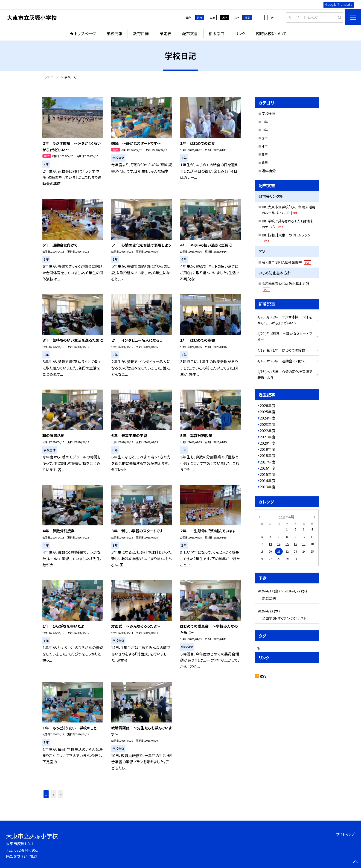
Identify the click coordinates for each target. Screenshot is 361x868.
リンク (240, 33)
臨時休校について (271, 33)
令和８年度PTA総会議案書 (286, 262)
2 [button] (53, 794)
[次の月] (314, 517)
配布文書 (190, 33)
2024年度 (268, 418)
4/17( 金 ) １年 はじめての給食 (281, 350)
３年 (265, 138)
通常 (200, 17)
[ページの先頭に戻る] (355, 862)
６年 (265, 162)
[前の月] (259, 517)
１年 (265, 122)
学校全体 (269, 113)
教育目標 (141, 33)
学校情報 (114, 33)
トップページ (85, 33)
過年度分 (269, 171)
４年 (265, 146)
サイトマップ (345, 834)
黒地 (225, 17)
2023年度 (268, 424)
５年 (265, 154)
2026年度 (268, 405)
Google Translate (339, 4)
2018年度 (268, 455)
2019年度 (268, 449)
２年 (265, 130)
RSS (263, 676)
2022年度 (268, 431)
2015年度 (268, 474)
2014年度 (268, 481)
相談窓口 (216, 33)
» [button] (61, 794)
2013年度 (268, 487)
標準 (247, 17)
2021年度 (268, 437)
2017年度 (268, 462)
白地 (212, 17)
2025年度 (268, 412)
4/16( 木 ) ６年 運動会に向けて (281, 361)
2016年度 (268, 468)
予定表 (165, 33)
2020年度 (268, 443)
